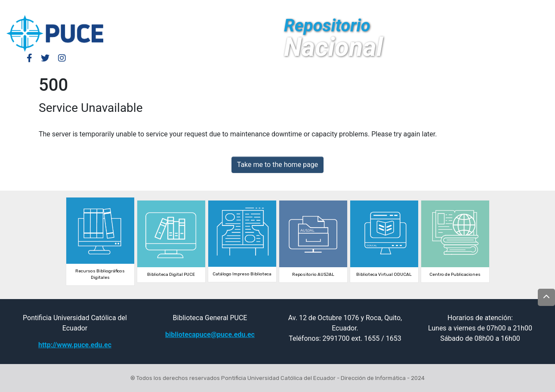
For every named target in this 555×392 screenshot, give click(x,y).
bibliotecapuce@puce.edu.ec (210, 335)
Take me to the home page (278, 165)
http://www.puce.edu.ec (75, 345)
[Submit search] (485, 8)
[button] (472, 8)
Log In (432, 8)
